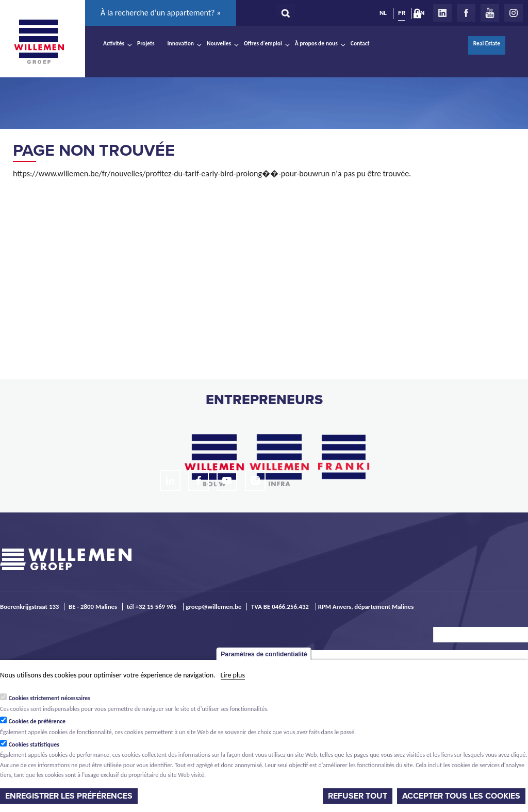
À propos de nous (316, 43)
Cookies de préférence (37, 721)
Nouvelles (219, 43)
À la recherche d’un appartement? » (161, 13)
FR (402, 13)
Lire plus (233, 675)
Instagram (514, 13)
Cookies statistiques (34, 744)
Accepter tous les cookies (461, 796)
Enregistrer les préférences (69, 796)
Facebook (466, 13)
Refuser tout (358, 796)
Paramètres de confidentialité (264, 654)
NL (383, 13)
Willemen (39, 42)
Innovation (181, 43)
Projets (146, 43)
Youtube (490, 13)
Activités (114, 43)
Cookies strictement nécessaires (50, 698)
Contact (360, 43)
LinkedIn (442, 13)
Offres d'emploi (263, 43)
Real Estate (487, 43)
